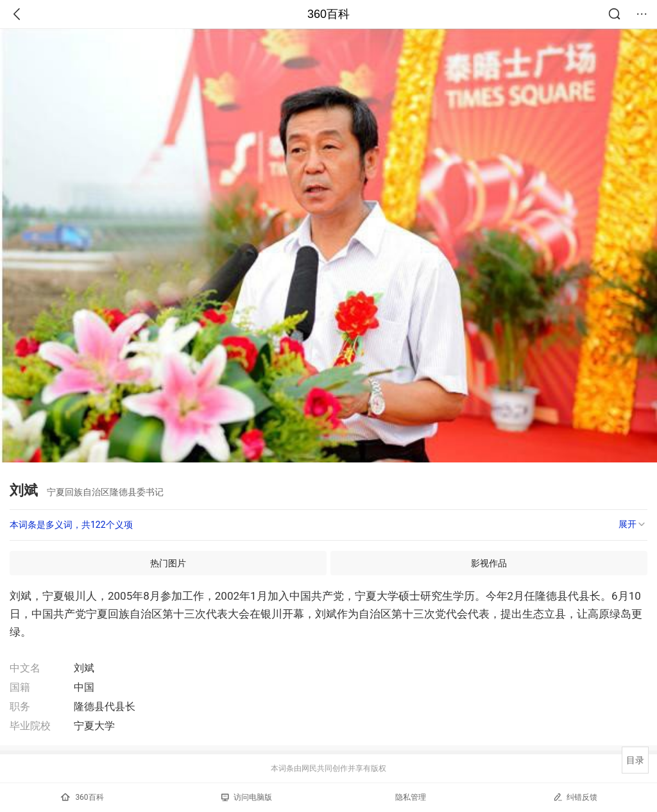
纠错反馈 (575, 797)
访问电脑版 (247, 797)
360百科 (328, 14)
